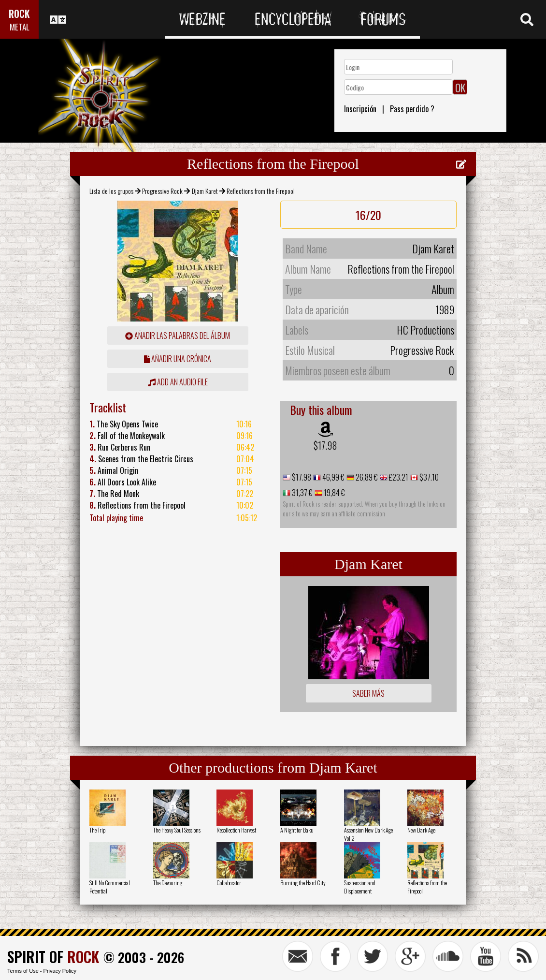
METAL (20, 27)
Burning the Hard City (303, 883)
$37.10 (428, 477)
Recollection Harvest (236, 830)
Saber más (368, 693)
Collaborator (229, 883)
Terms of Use (23, 971)
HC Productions (425, 330)
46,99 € (333, 477)
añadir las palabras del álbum (178, 336)
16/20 (368, 215)
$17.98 (325, 445)
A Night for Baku (297, 830)
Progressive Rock (162, 191)
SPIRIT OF (53, 957)
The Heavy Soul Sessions (177, 830)
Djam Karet (205, 191)
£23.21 (398, 477)
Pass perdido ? (412, 109)
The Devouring (168, 883)
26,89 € (366, 477)
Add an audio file (178, 382)
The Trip (97, 830)
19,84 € (334, 493)
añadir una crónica (178, 359)
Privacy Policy (60, 971)
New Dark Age (421, 830)
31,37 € (302, 493)
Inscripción (360, 109)
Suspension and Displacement (360, 887)
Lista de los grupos (111, 191)
